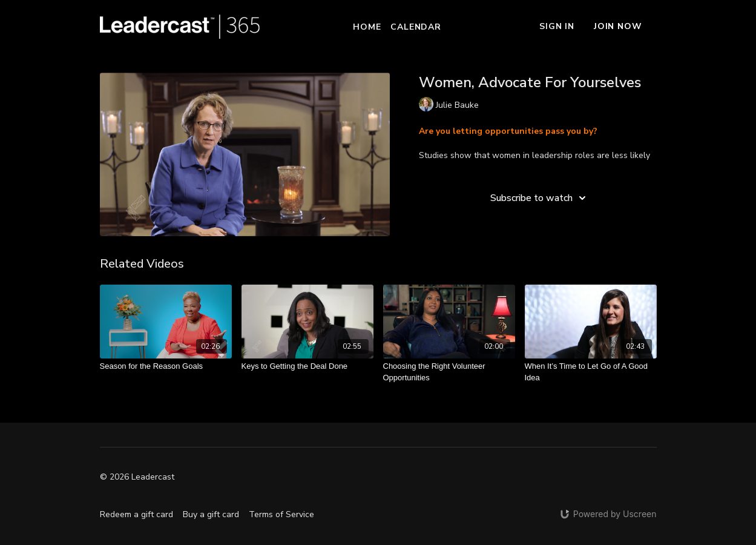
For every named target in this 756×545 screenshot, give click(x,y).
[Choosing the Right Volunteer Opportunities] (449, 372)
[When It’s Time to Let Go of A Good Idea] (591, 372)
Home (367, 27)
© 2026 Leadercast (137, 477)
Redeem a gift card (136, 514)
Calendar (416, 27)
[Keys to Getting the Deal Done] (307, 366)
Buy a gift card (211, 514)
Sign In (557, 26)
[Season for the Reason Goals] (166, 366)
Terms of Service (281, 514)
